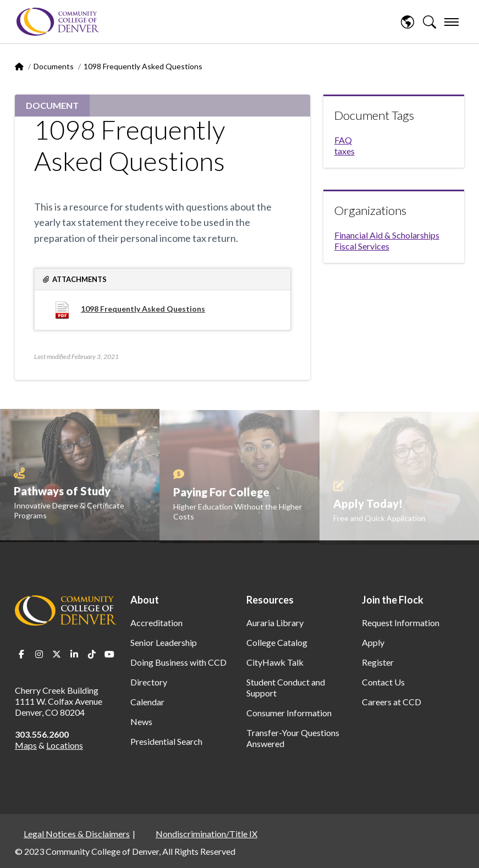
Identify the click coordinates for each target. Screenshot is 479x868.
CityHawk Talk (275, 662)
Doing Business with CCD (178, 662)
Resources (270, 600)
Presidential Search (166, 741)
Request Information (401, 623)
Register (378, 662)
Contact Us (383, 682)
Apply (373, 642)
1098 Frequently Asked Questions (143, 309)
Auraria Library (275, 623)
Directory (149, 682)
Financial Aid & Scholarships (387, 235)
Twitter (57, 654)
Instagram (39, 654)
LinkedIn (74, 654)
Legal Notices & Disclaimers (77, 834)
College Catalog (277, 642)
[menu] (452, 22)
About (145, 600)
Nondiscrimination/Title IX (207, 834)
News (141, 722)
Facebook (21, 654)
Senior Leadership (164, 642)
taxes (345, 151)
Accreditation (156, 623)
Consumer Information (289, 713)
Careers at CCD (392, 702)
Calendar (147, 702)
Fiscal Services (362, 246)
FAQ (343, 140)
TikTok (92, 654)
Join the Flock (393, 600)
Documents (54, 66)
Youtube (109, 654)
